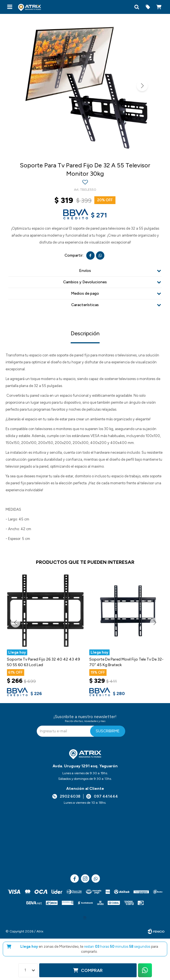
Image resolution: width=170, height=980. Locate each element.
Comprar (92, 970)
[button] (137, 7)
